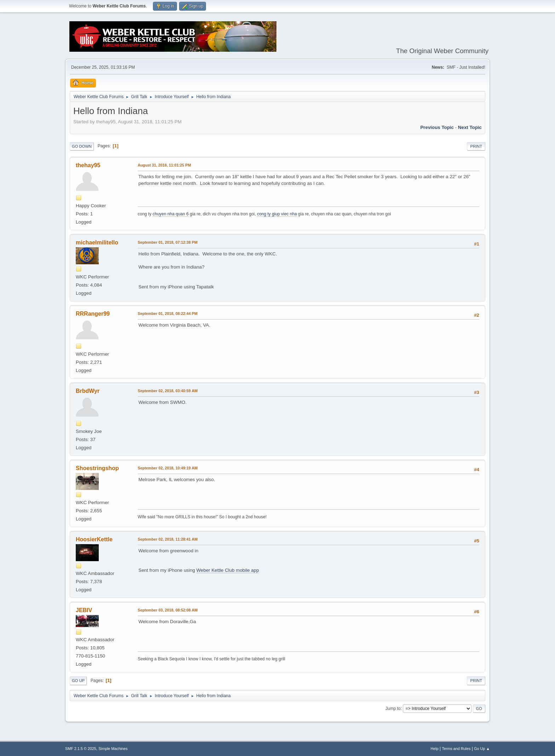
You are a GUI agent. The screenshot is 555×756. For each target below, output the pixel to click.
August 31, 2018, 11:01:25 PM (164, 165)
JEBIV (84, 610)
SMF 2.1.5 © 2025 (81, 749)
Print (476, 146)
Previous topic (437, 127)
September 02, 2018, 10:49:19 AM (168, 468)
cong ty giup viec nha (277, 214)
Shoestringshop (97, 468)
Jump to (393, 708)
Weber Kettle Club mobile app (228, 570)
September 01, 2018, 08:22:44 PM (168, 314)
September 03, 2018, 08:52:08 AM (168, 610)
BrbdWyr (88, 391)
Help (435, 749)
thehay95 (88, 165)
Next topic (470, 127)
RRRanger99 (93, 314)
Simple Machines (113, 749)
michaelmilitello (97, 242)
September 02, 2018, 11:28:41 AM (168, 539)
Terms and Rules (456, 749)
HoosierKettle (94, 539)
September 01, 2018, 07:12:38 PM (168, 242)
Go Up (78, 681)
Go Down (82, 146)
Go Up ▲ (482, 749)
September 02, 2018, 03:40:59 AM (168, 391)
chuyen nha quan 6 (171, 214)
